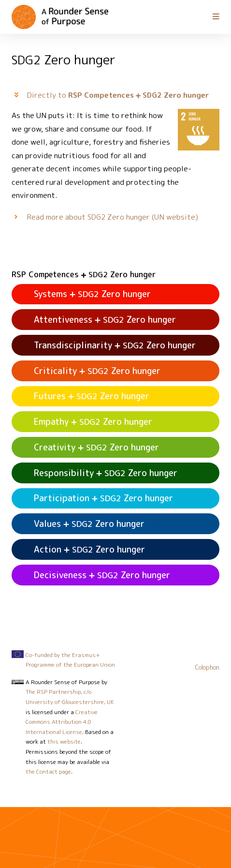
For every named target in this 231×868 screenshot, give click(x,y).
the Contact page (48, 771)
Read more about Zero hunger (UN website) (112, 217)
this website (64, 741)
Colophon (207, 667)
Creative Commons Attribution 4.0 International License (62, 722)
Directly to (118, 95)
